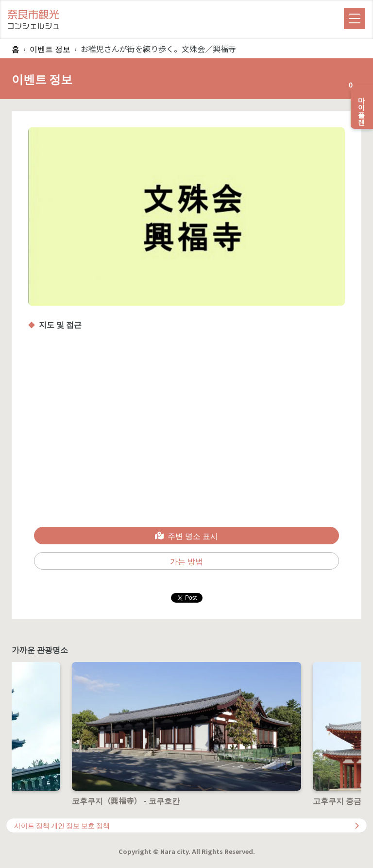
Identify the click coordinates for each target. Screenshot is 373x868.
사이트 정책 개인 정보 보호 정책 (186, 825)
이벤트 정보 (50, 49)
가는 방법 (186, 561)
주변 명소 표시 (186, 536)
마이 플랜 (359, 103)
